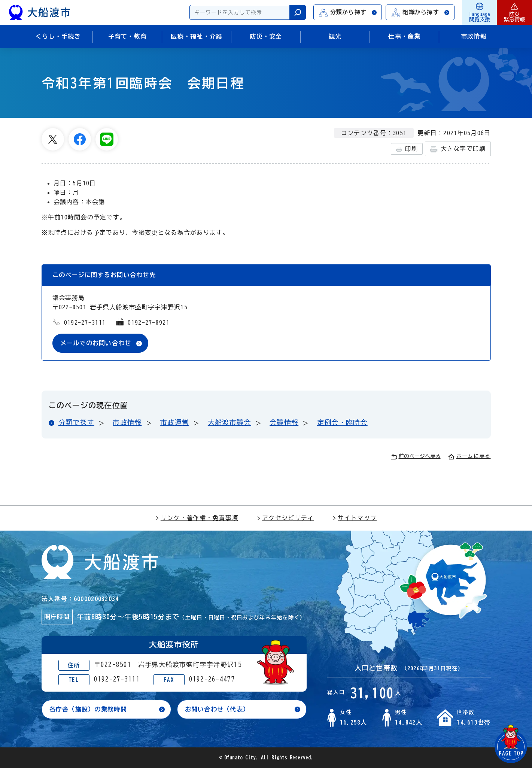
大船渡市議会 (229, 422)
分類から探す (348, 13)
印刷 (407, 149)
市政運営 (175, 422)
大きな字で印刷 (458, 149)
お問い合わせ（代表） (217, 709)
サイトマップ (355, 518)
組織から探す (420, 13)
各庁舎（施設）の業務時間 (88, 709)
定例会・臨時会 (342, 422)
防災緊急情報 (514, 12)
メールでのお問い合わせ (96, 343)
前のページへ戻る (416, 457)
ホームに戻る (469, 456)
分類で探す (76, 422)
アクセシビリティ (285, 518)
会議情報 (284, 422)
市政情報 (127, 422)
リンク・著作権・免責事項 (197, 518)
